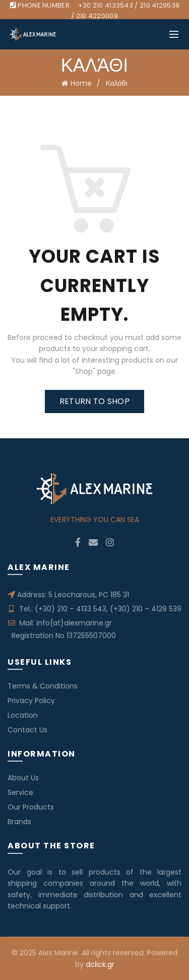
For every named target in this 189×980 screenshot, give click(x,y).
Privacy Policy (31, 701)
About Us (23, 778)
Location (23, 715)
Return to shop (94, 401)
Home (81, 83)
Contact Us (27, 730)
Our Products (31, 807)
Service (20, 792)
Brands (19, 822)
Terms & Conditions (43, 686)
